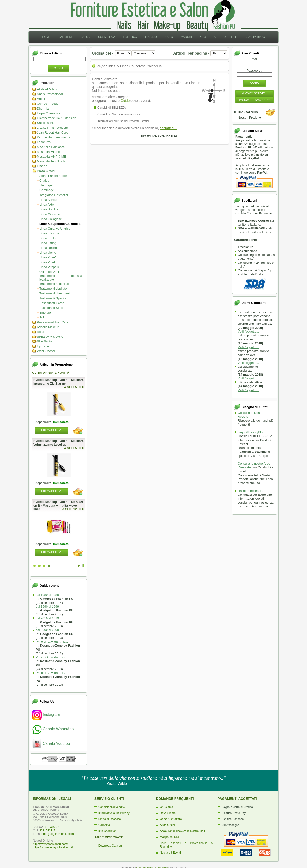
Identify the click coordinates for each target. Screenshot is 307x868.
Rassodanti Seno (51, 308)
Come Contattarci (171, 819)
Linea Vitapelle (50, 267)
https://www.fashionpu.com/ (50, 844)
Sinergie (45, 313)
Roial (41, 332)
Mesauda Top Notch (51, 161)
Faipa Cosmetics (49, 113)
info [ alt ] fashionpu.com (58, 834)
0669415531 (52, 827)
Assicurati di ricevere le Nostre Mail (182, 831)
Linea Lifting (48, 243)
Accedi (254, 83)
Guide (125, 101)
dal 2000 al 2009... (49, 630)
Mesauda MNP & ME (51, 156)
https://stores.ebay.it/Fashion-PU (54, 847)
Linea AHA (47, 205)
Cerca (59, 68)
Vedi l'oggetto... (248, 332)
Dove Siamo (168, 813)
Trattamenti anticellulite (55, 284)
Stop (83, 566)
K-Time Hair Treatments (53, 137)
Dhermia (43, 108)
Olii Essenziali (49, 272)
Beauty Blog (255, 37)
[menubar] (153, 37)
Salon (86, 37)
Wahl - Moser (46, 351)
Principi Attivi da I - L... (51, 673)
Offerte (230, 37)
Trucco (151, 37)
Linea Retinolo (49, 248)
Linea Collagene (51, 219)
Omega (42, 166)
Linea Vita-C (48, 257)
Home (46, 37)
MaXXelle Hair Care (51, 147)
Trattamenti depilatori (54, 289)
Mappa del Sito (169, 837)
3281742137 (47, 831)
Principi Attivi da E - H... (52, 657)
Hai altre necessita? (251, 491)
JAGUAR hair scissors (52, 128)
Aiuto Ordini (167, 825)
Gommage (47, 190)
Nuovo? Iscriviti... (254, 93)
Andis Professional (50, 94)
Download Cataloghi (111, 846)
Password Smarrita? (255, 100)
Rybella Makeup (48, 327)
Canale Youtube (51, 743)
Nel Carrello (46, 430)
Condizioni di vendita (112, 807)
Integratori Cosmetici (54, 195)
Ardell (41, 99)
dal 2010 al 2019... (49, 618)
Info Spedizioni (108, 831)
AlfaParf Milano (47, 89)
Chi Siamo (166, 807)
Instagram (46, 715)
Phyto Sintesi (46, 171)
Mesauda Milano (48, 152)
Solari (43, 317)
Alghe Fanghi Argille (53, 176)
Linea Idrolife (48, 238)
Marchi (186, 37)
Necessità (208, 37)
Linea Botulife (49, 209)
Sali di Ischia (46, 123)
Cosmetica (107, 37)
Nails (169, 37)
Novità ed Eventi (170, 853)
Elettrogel (46, 185)
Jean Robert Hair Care (53, 132)
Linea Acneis (48, 200)
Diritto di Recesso (110, 819)
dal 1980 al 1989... (49, 595)
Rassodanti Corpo (52, 303)
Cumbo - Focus (48, 104)
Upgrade (43, 346)
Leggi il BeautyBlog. (251, 432)
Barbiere (66, 37)
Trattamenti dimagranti (55, 293)
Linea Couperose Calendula (60, 224)
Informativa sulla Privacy (114, 813)
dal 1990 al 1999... (49, 607)
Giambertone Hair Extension (56, 118)
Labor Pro (44, 142)
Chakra (44, 180)
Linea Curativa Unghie (55, 229)
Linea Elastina (49, 233)
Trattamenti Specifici (53, 298)
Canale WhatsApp (53, 729)
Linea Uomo (48, 253)
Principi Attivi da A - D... (52, 642)
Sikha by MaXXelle (50, 337)
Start (79, 566)
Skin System (46, 341)
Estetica (130, 37)
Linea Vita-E (48, 262)
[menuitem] (46, 37)
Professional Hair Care (53, 322)
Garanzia (104, 825)
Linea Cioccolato (51, 214)
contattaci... (168, 128)
